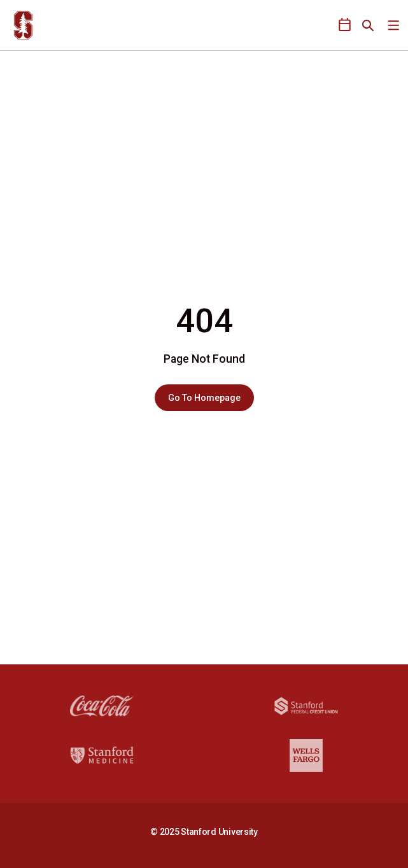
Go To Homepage (204, 398)
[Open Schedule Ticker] (345, 25)
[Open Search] (368, 25)
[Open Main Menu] (394, 26)
